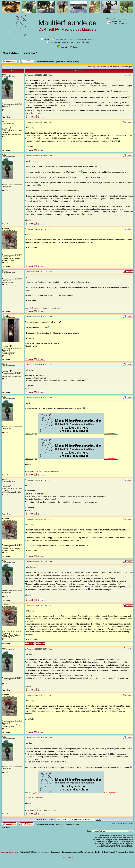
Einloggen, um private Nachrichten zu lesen (64, 42)
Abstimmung (116, 21)
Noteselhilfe (24, 852)
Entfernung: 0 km (8, 260)
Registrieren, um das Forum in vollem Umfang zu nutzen (73, 39)
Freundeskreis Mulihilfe (125, 852)
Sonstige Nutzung (73, 62)
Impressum (67, 857)
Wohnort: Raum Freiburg (11, 259)
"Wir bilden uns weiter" (19, 53)
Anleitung (46, 39)
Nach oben (6, 117)
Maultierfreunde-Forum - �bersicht (50, 62)
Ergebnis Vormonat (120, 24)
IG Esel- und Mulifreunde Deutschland (45, 852)
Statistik (74, 47)
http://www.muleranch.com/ (35, 798)
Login (86, 42)
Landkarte (62, 47)
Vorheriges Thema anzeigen (99, 67)
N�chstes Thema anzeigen (121, 67)
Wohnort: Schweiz (8, 352)
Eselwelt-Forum (108, 852)
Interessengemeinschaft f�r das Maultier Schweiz (81, 852)
